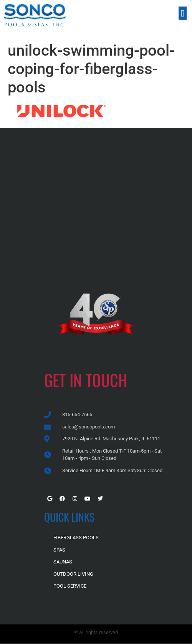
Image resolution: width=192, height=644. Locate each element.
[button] (183, 13)
